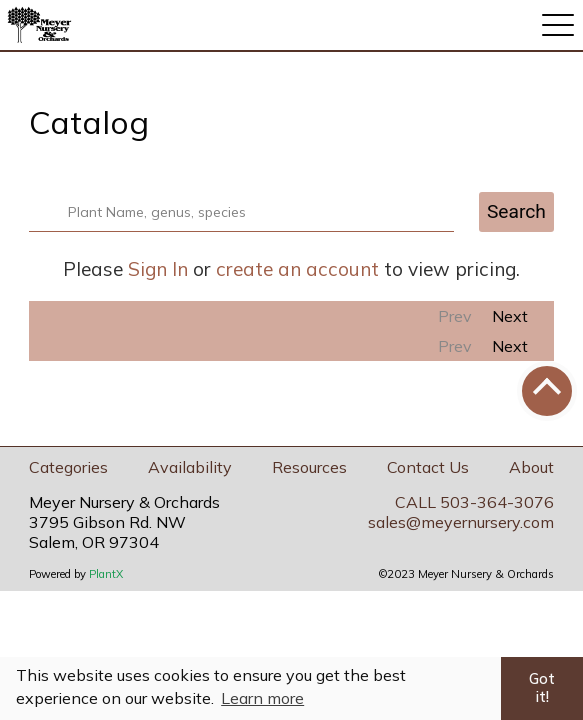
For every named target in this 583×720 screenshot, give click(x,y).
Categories (68, 467)
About (531, 467)
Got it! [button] (542, 688)
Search (516, 211)
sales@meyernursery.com (461, 522)
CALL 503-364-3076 (474, 502)
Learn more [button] (262, 698)
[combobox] (253, 212)
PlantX (106, 574)
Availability (190, 467)
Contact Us (428, 467)
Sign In (158, 269)
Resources (309, 467)
